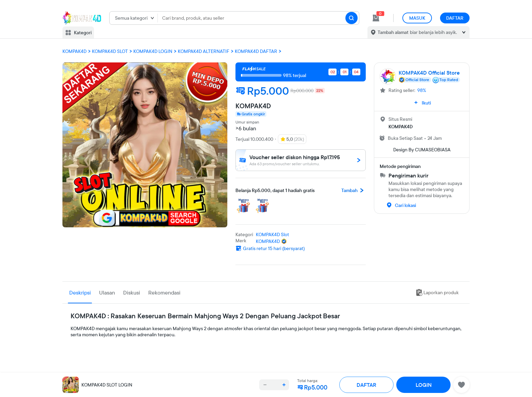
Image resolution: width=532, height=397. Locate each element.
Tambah (354, 190)
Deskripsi (80, 292)
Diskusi (132, 292)
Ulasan (107, 292)
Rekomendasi (164, 292)
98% (422, 90)
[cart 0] (376, 18)
